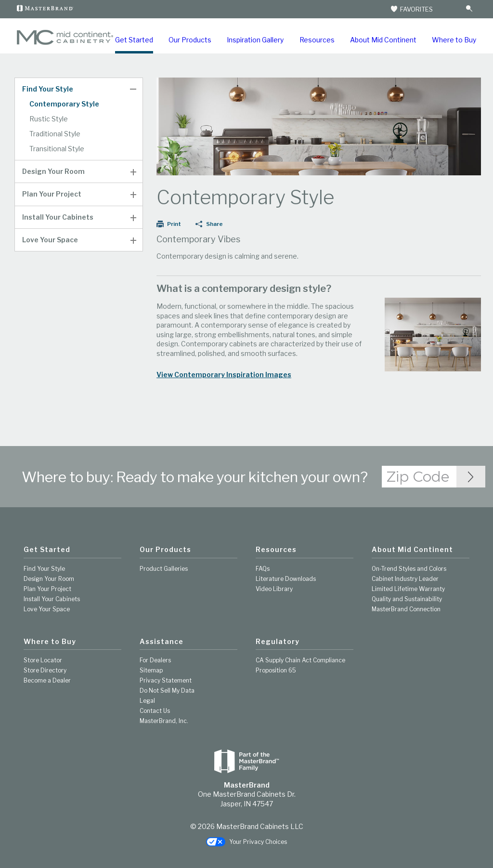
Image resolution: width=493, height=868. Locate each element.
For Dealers (155, 660)
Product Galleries (164, 569)
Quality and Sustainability (407, 599)
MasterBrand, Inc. (164, 721)
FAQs (263, 569)
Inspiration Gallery (255, 40)
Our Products (190, 40)
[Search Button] (469, 9)
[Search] (450, 9)
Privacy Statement (166, 680)
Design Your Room (53, 171)
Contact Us (155, 711)
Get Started (134, 40)
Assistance (162, 642)
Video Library (274, 589)
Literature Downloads (286, 579)
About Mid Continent (383, 40)
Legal (147, 701)
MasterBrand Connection (406, 609)
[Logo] (65, 43)
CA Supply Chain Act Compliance (300, 660)
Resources (317, 40)
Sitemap (151, 670)
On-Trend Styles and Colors (409, 569)
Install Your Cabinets (58, 217)
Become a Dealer (47, 680)
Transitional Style (57, 149)
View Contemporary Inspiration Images (224, 375)
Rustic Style (49, 119)
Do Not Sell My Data (167, 690)
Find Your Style (48, 89)
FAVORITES (411, 9)
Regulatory (278, 642)
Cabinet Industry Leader (405, 579)
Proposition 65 (276, 670)
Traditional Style (55, 134)
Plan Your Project (52, 194)
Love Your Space (50, 240)
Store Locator (43, 660)
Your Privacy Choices (246, 842)
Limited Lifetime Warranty (408, 589)
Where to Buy (454, 40)
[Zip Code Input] (471, 477)
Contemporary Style (64, 104)
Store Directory (45, 670)
